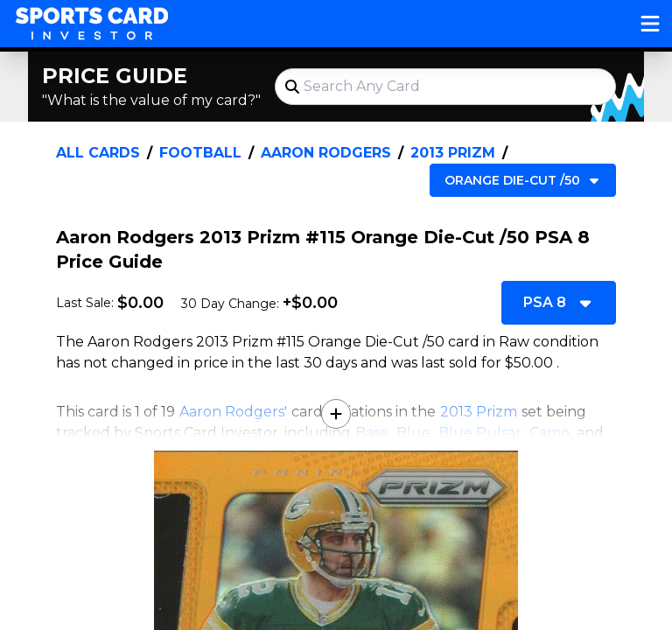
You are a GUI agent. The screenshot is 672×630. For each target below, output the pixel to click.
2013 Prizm (453, 153)
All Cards (98, 153)
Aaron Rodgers (326, 153)
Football (200, 153)
